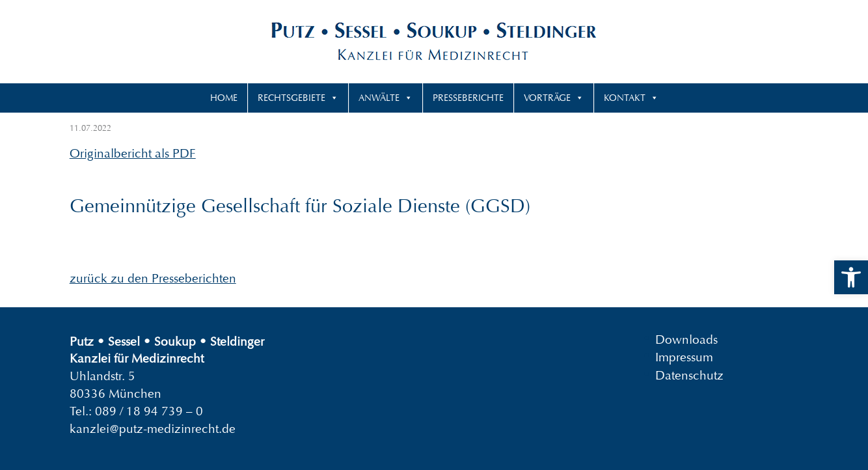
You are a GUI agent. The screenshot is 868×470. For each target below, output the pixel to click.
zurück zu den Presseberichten (153, 278)
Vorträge (547, 98)
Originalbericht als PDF (133, 153)
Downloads (686, 339)
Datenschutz (689, 375)
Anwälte (379, 98)
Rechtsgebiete (292, 98)
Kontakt (625, 98)
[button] (851, 277)
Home (224, 98)
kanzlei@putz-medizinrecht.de (153, 429)
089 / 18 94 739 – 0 (149, 411)
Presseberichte (468, 98)
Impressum (684, 357)
